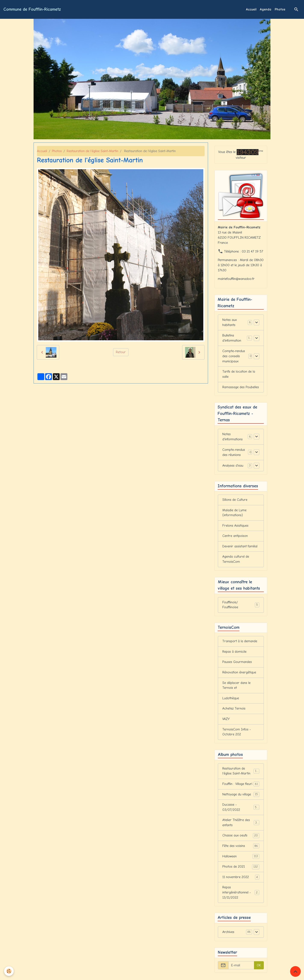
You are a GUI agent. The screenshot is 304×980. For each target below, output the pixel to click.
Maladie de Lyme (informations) (235, 514)
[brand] (32, 9)
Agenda (266, 9)
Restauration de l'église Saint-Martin (92, 151)
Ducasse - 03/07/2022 (241, 810)
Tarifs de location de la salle (239, 375)
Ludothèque (231, 701)
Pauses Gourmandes (237, 664)
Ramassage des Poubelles (241, 388)
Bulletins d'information (232, 338)
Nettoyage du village (241, 797)
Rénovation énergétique (239, 674)
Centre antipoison (235, 537)
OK (259, 969)
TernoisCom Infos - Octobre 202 (236, 735)
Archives (228, 936)
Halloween (241, 860)
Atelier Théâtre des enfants (241, 826)
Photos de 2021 (241, 871)
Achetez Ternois (234, 711)
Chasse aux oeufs (241, 839)
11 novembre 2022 (241, 881)
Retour (121, 352)
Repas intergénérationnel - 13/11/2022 (241, 896)
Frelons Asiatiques (235, 527)
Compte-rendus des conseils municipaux (234, 356)
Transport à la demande (240, 643)
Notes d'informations (232, 437)
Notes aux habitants (230, 323)
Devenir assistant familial (240, 548)
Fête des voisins (241, 850)
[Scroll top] (295, 971)
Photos (280, 9)
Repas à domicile (235, 654)
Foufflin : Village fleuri (241, 787)
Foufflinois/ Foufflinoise (241, 606)
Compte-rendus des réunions (234, 453)
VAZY (226, 721)
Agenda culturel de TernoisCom (236, 561)
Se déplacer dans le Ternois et (237, 688)
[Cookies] (9, 971)
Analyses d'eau (233, 466)
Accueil (251, 9)
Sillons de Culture (235, 501)
